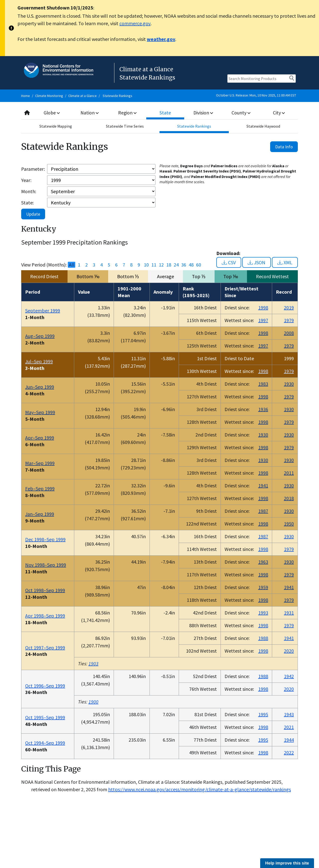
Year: (26, 180)
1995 (263, 714)
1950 (289, 524)
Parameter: (33, 169)
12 (161, 265)
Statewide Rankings (118, 96)
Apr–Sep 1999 (40, 438)
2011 (289, 473)
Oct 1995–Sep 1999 (45, 717)
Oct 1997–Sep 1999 (45, 648)
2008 (289, 333)
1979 (289, 320)
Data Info (284, 147)
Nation (90, 113)
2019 (289, 307)
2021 (289, 727)
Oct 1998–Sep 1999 (45, 590)
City (279, 113)
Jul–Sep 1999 (39, 361)
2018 (289, 498)
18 (169, 265)
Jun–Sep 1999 (40, 387)
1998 (263, 307)
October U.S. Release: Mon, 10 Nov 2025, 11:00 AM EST (256, 95)
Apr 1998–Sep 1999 (45, 616)
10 (146, 265)
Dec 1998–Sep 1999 (45, 539)
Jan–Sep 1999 (40, 514)
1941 (263, 485)
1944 (289, 740)
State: (27, 203)
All (72, 265)
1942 (289, 676)
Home (26, 96)
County (241, 113)
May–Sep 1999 (40, 412)
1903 (93, 663)
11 (154, 265)
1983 (263, 384)
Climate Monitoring (49, 96)
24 (176, 265)
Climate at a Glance (82, 96)
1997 (263, 320)
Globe (52, 113)
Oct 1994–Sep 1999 (45, 743)
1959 (263, 587)
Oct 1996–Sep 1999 (45, 686)
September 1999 (43, 310)
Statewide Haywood (263, 126)
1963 (263, 562)
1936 (263, 409)
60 (199, 265)
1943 (289, 714)
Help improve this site (287, 863)
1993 (263, 613)
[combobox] (159, 113)
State (165, 113)
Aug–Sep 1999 (40, 336)
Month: (29, 191)
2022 (289, 752)
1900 (93, 702)
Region (127, 113)
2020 (289, 651)
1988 (263, 638)
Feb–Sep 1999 (40, 488)
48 (191, 265)
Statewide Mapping (56, 126)
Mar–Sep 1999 (40, 463)
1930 (289, 384)
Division (203, 113)
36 (184, 265)
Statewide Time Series (125, 126)
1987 (263, 511)
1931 (289, 613)
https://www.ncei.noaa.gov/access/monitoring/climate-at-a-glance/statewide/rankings (199, 789)
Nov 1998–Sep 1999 (46, 565)
